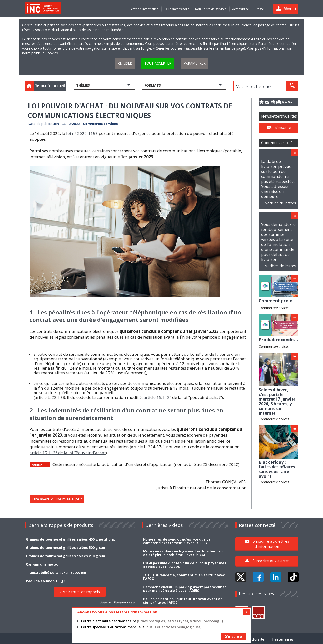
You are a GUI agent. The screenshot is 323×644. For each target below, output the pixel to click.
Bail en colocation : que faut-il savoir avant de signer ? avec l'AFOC (183, 601)
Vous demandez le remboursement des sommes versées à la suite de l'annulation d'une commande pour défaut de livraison (278, 242)
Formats (153, 85)
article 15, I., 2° (157, 397)
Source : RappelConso (117, 602)
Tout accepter (158, 63)
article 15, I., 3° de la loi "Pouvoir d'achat (68, 453)
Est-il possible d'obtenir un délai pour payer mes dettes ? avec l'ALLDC (185, 565)
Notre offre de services (211, 9)
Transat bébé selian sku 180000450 (56, 573)
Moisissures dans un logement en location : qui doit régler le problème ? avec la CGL (184, 553)
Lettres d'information (144, 9)
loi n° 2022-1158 (82, 133)
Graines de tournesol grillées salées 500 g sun (66, 548)
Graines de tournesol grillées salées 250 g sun (66, 556)
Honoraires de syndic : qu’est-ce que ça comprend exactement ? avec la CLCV (177, 541)
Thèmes (83, 85)
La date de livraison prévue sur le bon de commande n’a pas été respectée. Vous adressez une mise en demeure (278, 179)
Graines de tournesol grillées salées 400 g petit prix (70, 539)
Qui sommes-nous (177, 9)
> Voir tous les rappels (80, 592)
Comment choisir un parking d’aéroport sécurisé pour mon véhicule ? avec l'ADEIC (185, 589)
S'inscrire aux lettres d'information (271, 544)
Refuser (125, 63)
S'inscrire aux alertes (271, 561)
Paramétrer (195, 63)
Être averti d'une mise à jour (57, 499)
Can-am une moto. (42, 564)
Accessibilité (241, 9)
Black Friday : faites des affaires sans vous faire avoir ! (277, 469)
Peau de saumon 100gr (45, 581)
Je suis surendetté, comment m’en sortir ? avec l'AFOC (184, 577)
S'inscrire (283, 127)
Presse (259, 9)
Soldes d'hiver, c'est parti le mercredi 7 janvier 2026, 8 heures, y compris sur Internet (277, 401)
